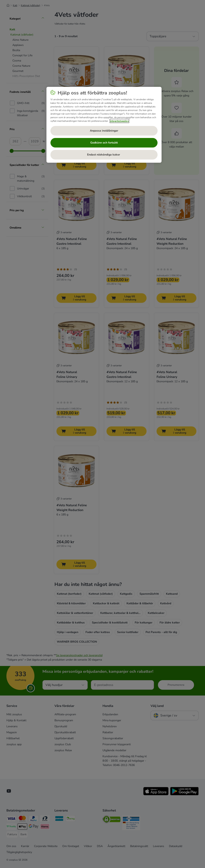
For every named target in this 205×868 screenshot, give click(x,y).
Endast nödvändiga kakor (104, 155)
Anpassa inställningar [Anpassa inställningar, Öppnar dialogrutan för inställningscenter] (104, 131)
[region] (104, 125)
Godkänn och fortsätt (104, 143)
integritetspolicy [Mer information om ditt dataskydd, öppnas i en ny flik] (119, 121)
